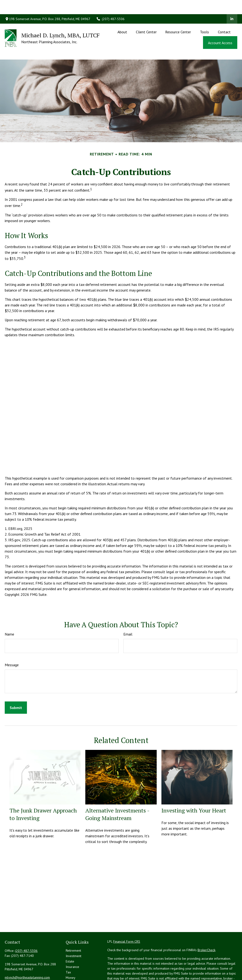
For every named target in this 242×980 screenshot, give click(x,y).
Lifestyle (72, 962)
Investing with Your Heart (194, 789)
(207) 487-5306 (110, 5)
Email (128, 613)
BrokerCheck (206, 929)
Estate (70, 940)
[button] (122, 17)
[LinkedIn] (232, 5)
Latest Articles (76, 967)
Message (12, 644)
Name (9, 613)
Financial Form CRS (127, 920)
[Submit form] (16, 686)
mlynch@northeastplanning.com (27, 956)
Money (71, 956)
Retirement (73, 929)
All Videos (73, 973)
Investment (73, 935)
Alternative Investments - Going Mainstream (117, 793)
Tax (68, 951)
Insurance (72, 946)
